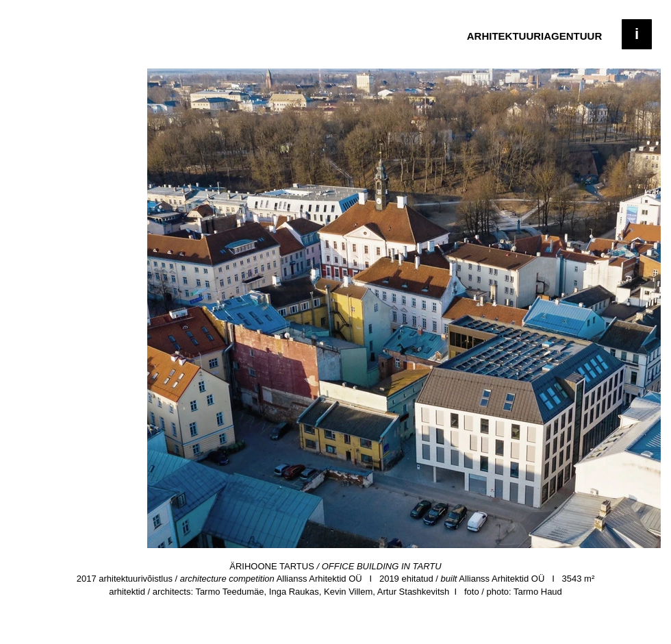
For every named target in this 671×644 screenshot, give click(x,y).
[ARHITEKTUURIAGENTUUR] (534, 36)
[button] (637, 34)
